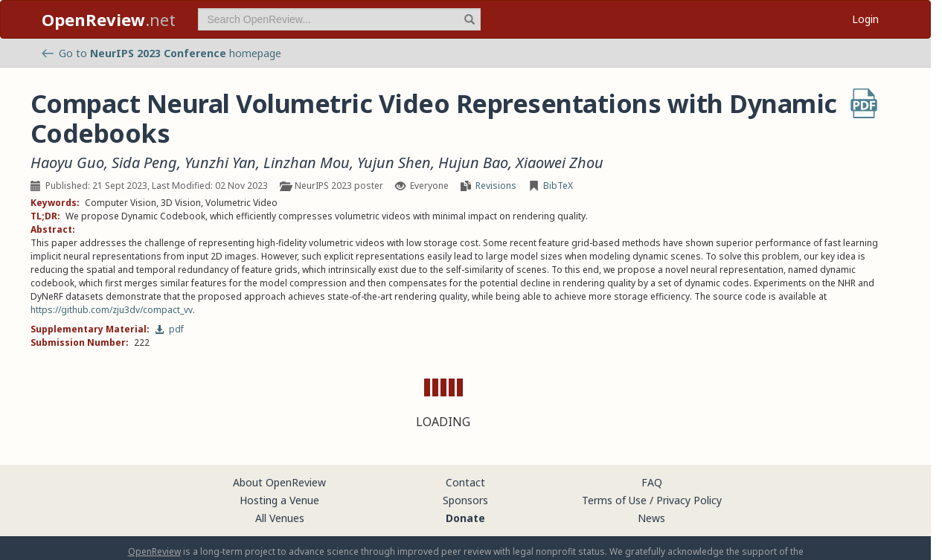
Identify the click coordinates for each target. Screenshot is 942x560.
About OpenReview (279, 482)
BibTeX (558, 186)
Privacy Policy (689, 500)
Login (865, 19)
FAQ (652, 482)
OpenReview (154, 551)
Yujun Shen (394, 163)
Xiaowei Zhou (560, 163)
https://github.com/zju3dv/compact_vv (112, 310)
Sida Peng (144, 163)
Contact (465, 482)
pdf (169, 329)
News (651, 518)
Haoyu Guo (67, 163)
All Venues (280, 518)
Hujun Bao (473, 163)
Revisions (496, 186)
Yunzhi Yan (220, 163)
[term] (339, 19)
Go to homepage (161, 53)
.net (109, 19)
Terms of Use (614, 500)
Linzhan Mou (307, 163)
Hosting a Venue (279, 500)
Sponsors (465, 500)
